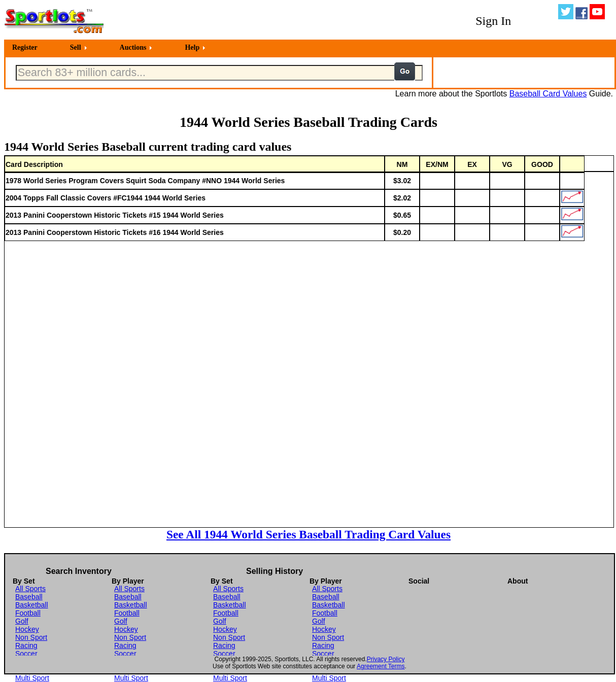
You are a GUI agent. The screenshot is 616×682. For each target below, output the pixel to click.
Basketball (32, 605)
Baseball (29, 597)
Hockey (27, 629)
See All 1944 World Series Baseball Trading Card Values (309, 534)
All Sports (30, 589)
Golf (22, 621)
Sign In (493, 21)
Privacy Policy (386, 659)
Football (28, 613)
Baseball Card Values (548, 94)
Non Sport (31, 637)
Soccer (26, 654)
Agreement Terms (381, 666)
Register (25, 47)
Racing (26, 645)
